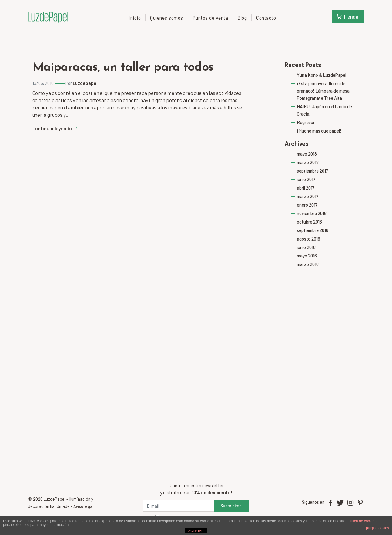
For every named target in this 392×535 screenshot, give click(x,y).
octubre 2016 (309, 222)
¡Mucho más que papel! (319, 131)
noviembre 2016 (312, 213)
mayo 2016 (307, 256)
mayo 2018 (307, 154)
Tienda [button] (347, 16)
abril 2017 (306, 188)
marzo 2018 (308, 162)
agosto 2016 (308, 239)
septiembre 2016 (313, 230)
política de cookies (362, 521)
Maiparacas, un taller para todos (123, 68)
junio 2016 (306, 247)
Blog (242, 18)
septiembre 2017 (312, 171)
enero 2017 (307, 205)
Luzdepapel (85, 83)
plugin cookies (377, 528)
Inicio (135, 18)
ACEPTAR (196, 531)
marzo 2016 (308, 264)
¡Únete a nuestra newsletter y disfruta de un (196, 489)
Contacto (266, 18)
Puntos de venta (210, 18)
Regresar (306, 122)
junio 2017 (306, 179)
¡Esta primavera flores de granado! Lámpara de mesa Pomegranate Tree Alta (323, 91)
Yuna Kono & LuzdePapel (322, 75)
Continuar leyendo (55, 128)
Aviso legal (83, 506)
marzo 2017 (308, 196)
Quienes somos (167, 18)
